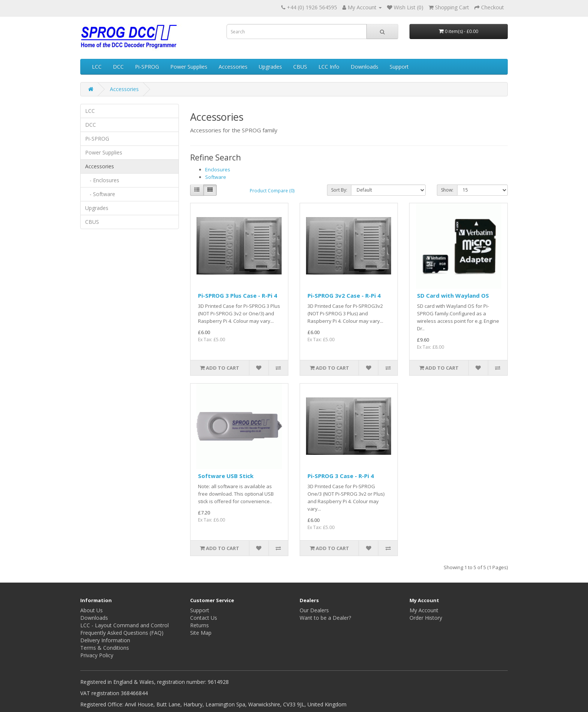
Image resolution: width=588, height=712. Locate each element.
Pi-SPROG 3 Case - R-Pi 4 (341, 476)
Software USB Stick (226, 476)
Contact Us (204, 618)
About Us (91, 610)
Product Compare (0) (272, 191)
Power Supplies (189, 67)
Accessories (233, 67)
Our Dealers (314, 610)
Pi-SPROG (147, 67)
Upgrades (270, 67)
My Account (424, 610)
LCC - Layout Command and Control (124, 625)
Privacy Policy (97, 655)
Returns (199, 625)
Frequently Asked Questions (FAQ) (122, 633)
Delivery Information (105, 640)
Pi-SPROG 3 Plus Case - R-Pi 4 (238, 295)
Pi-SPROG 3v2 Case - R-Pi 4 (344, 295)
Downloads (364, 67)
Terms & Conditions (105, 648)
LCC (97, 67)
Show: (447, 190)
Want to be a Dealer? (325, 618)
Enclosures (218, 169)
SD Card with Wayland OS (453, 295)
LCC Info (329, 67)
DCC (118, 67)
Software (216, 177)
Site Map (201, 633)
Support (399, 67)
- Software (100, 194)
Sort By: (339, 190)
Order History (426, 618)
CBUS (300, 67)
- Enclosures (102, 180)
